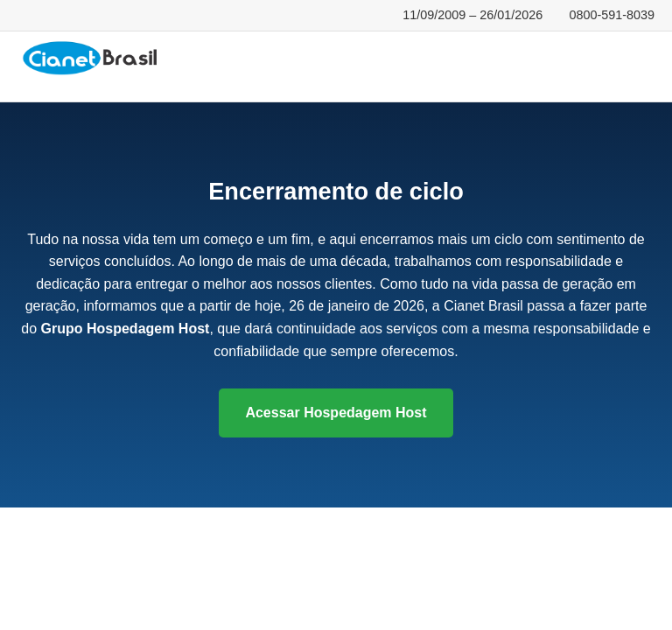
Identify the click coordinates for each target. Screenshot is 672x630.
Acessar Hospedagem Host (336, 413)
